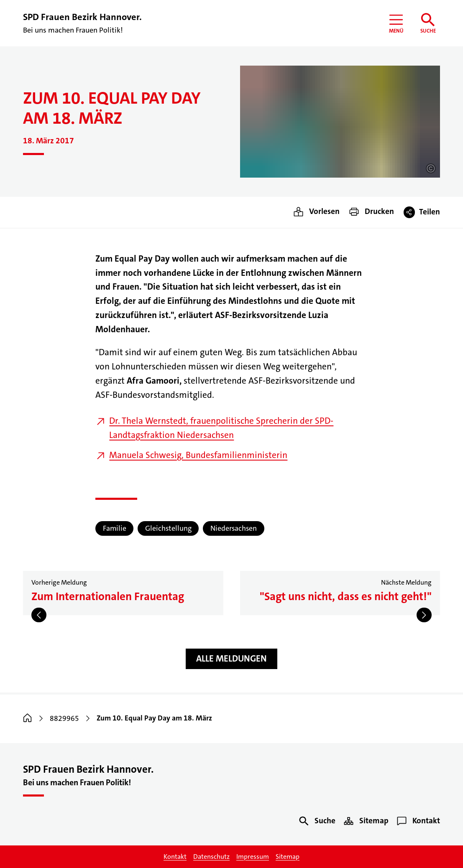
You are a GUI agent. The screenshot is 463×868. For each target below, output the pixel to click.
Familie (115, 528)
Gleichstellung (168, 528)
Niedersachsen (234, 528)
